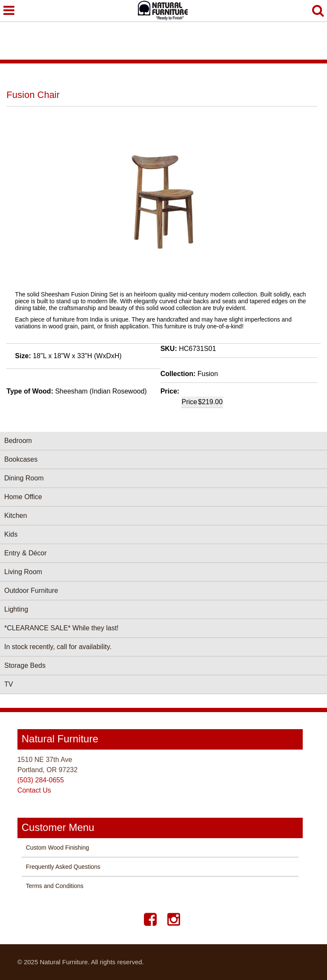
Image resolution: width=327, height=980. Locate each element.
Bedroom (18, 441)
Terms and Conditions (55, 886)
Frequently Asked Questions (63, 867)
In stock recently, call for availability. (58, 647)
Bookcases (21, 459)
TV (9, 684)
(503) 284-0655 (41, 780)
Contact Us (34, 790)
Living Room (23, 572)
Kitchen (16, 516)
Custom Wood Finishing (57, 848)
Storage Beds (25, 665)
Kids (11, 534)
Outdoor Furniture (31, 591)
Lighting (16, 609)
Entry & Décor (26, 553)
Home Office (23, 497)
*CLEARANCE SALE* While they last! (62, 628)
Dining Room (24, 478)
